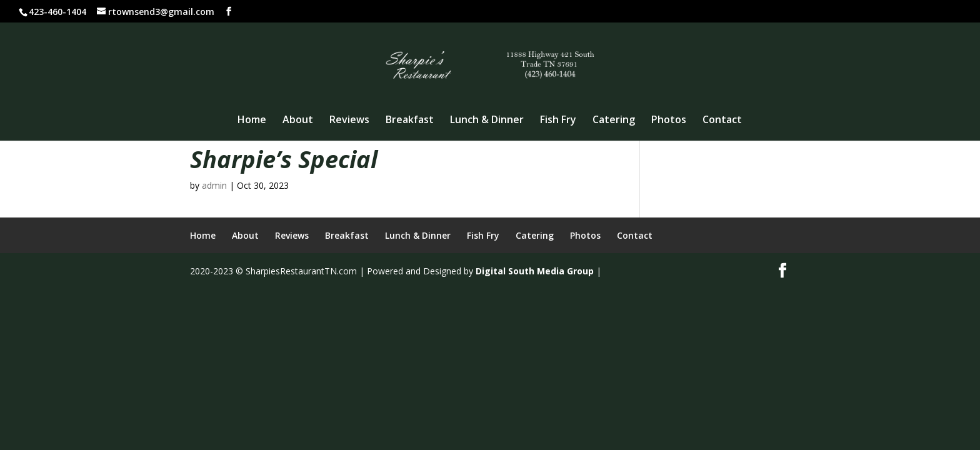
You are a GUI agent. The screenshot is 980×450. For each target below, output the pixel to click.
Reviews (349, 121)
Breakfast (410, 121)
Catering (614, 121)
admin (214, 185)
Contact (722, 121)
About (298, 121)
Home (252, 121)
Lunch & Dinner (487, 121)
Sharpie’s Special (284, 159)
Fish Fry (558, 121)
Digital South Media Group (535, 271)
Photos (669, 121)
